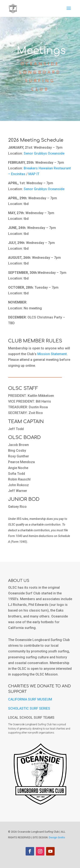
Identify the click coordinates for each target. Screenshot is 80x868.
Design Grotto (57, 838)
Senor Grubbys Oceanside (44, 153)
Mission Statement (52, 354)
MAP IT (34, 174)
